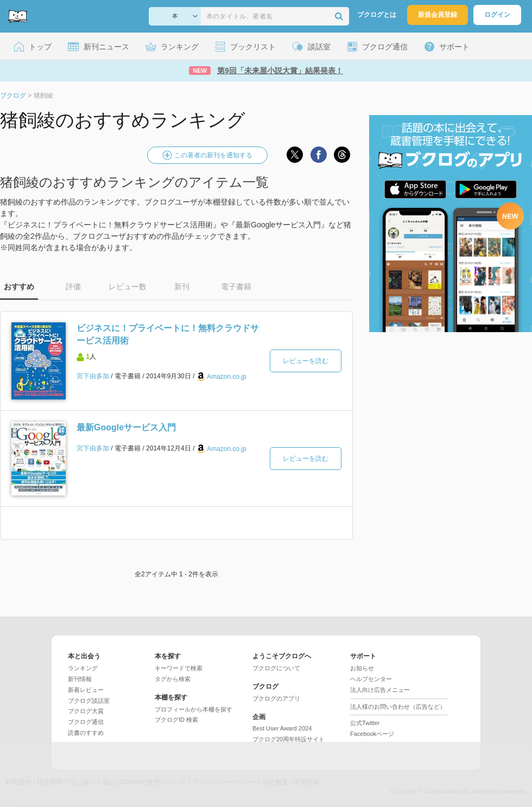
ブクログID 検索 (176, 720)
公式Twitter (365, 723)
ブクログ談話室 (89, 701)
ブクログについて (276, 668)
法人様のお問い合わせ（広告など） (398, 707)
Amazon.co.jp (227, 377)
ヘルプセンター (371, 679)
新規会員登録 (438, 15)
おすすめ (19, 287)
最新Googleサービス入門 (126, 427)
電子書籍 (236, 287)
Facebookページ (372, 734)
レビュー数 (128, 287)
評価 (73, 287)
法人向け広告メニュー (380, 690)
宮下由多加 (93, 376)
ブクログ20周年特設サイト (289, 739)
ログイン (497, 15)
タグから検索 (173, 679)
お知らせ (362, 668)
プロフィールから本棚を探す (194, 709)
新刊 (182, 287)
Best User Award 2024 (282, 728)
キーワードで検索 (179, 668)
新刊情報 (80, 679)
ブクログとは (377, 15)
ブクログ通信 (86, 722)
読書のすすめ (86, 733)
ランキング (83, 668)
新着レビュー (86, 690)
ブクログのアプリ (276, 698)
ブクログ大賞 (86, 711)
